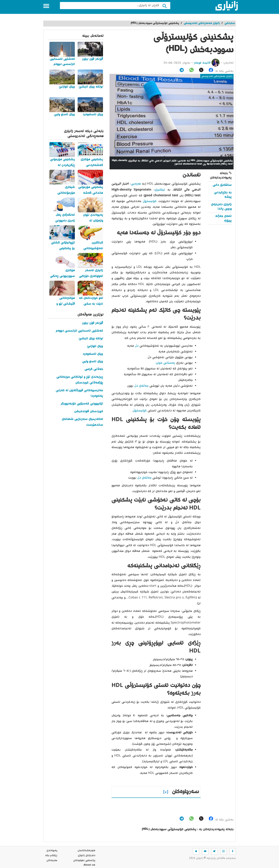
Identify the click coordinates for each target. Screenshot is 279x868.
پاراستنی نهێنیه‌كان (84, 860)
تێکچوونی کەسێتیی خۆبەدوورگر (82, 404)
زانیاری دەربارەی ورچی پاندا (221, 207)
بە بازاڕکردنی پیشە (223, 195)
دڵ (136, 346)
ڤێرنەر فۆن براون (92, 323)
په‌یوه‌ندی (52, 851)
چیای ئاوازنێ (95, 346)
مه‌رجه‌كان (52, 860)
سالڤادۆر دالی (222, 185)
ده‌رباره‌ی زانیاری (87, 856)
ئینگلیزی (160, 190)
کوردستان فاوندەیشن (89, 412)
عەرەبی (136, 184)
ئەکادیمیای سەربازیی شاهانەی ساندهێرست (82, 422)
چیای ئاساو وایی (93, 362)
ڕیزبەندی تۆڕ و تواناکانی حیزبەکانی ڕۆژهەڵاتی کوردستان (80, 380)
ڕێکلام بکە (51, 856)
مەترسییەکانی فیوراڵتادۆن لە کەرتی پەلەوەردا (79, 393)
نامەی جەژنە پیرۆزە (223, 218)
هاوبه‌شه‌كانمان (86, 851)
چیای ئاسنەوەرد (93, 354)
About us (89, 865)
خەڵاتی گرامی (94, 369)
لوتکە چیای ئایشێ (91, 339)
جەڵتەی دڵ (142, 386)
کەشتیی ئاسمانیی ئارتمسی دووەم (79, 331)
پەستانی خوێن (166, 363)
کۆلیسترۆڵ (149, 201)
